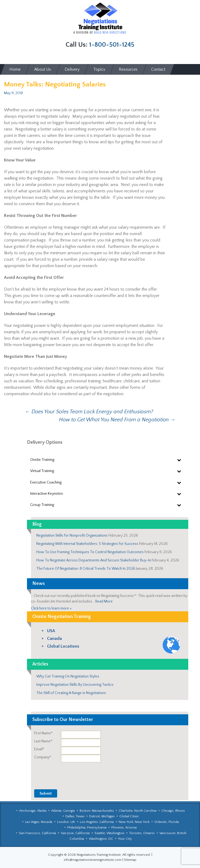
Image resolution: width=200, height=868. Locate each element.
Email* (39, 749)
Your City (125, 839)
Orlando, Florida (167, 822)
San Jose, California (75, 833)
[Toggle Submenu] (179, 460)
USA (51, 631)
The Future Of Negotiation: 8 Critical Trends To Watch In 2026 (86, 569)
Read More (104, 601)
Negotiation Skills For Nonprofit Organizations (72, 536)
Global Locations (63, 646)
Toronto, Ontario (142, 833)
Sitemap (130, 860)
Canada (54, 639)
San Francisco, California (38, 833)
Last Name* (43, 741)
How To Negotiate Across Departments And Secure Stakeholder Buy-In (94, 560)
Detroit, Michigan (102, 816)
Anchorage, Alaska (33, 811)
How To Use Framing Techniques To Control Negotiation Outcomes (90, 552)
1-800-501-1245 (112, 45)
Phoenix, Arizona (124, 827)
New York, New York (134, 822)
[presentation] (148, 773)
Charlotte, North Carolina (138, 811)
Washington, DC (101, 839)
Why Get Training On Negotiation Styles (68, 676)
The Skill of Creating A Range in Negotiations (71, 693)
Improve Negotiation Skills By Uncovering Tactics (75, 685)
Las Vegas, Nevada (39, 822)
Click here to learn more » (51, 608)
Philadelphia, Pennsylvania (87, 827)
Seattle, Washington (109, 833)
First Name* (43, 733)
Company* (43, 757)
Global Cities (129, 816)
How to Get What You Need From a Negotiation (117, 420)
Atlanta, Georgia (63, 811)
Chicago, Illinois (173, 811)
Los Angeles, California (97, 822)
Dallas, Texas (75, 816)
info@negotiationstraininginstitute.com (93, 860)
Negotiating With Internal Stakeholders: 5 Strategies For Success (87, 544)
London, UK (66, 822)
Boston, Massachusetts (97, 811)
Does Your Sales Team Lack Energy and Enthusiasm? (89, 412)
